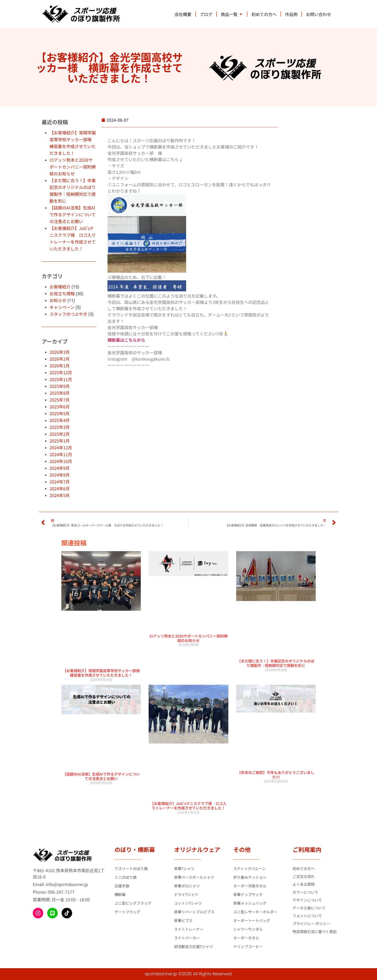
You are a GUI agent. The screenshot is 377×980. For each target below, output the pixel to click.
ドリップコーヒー (248, 946)
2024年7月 (60, 482)
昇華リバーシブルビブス (194, 912)
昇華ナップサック (248, 894)
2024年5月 (60, 495)
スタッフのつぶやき (68, 314)
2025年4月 (60, 420)
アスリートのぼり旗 (131, 868)
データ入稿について (309, 908)
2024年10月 (61, 461)
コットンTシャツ (188, 903)
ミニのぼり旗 (126, 877)
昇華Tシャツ (184, 868)
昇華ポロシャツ (187, 886)
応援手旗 (122, 886)
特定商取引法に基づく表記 (315, 931)
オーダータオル (246, 938)
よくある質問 (304, 884)
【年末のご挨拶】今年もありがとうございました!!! (276, 775)
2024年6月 (60, 488)
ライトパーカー (187, 938)
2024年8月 (60, 475)
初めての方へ (304, 868)
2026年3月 (60, 352)
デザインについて (307, 900)
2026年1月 (60, 366)
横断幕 (120, 894)
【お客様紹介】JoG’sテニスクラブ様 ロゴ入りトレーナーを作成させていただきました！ (188, 806)
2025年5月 (60, 413)
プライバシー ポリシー (311, 924)
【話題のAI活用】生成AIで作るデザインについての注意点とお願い (73, 214)
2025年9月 (60, 386)
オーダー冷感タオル (250, 886)
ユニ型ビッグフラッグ (133, 903)
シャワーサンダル (248, 929)
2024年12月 (61, 447)
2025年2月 (60, 434)
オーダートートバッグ (252, 920)
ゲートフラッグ (127, 912)
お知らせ (58, 300)
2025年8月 (60, 393)
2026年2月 (60, 359)
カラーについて (305, 892)
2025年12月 (61, 372)
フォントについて (307, 916)
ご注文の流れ (304, 876)
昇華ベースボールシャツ (194, 877)
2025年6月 (60, 407)
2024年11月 (61, 454)
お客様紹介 (60, 287)
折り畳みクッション (250, 877)
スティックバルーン (249, 868)
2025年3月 (60, 427)
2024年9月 (60, 468)
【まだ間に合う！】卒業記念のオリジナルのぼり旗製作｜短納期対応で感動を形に (276, 663)
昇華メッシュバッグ (250, 903)
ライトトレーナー (189, 929)
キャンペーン (62, 307)
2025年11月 (61, 379)
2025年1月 (60, 441)
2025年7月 (60, 400)
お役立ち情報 (62, 293)
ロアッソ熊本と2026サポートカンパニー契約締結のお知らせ (73, 167)
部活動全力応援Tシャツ (193, 946)
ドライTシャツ (186, 894)
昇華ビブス (183, 920)
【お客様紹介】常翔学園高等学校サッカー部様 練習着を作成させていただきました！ (103, 673)
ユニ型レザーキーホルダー (255, 912)
